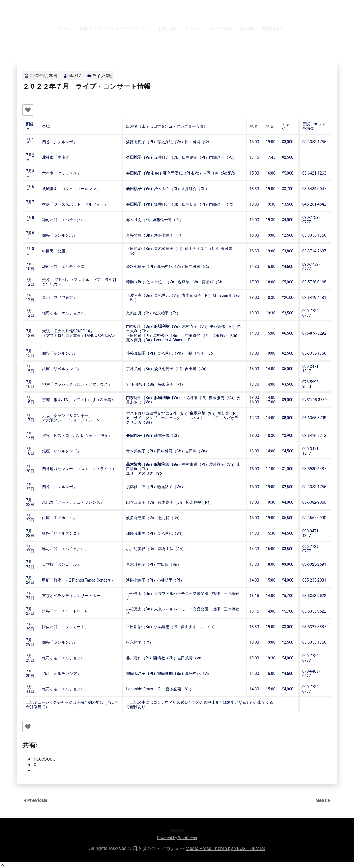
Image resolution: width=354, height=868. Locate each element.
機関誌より (273, 29)
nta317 (75, 76)
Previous (37, 800)
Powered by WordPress (177, 838)
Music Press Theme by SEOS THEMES (225, 848)
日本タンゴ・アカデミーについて (113, 29)
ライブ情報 (221, 29)
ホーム (65, 29)
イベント (193, 29)
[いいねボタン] (28, 110)
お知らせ (167, 29)
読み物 (247, 29)
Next (322, 800)
